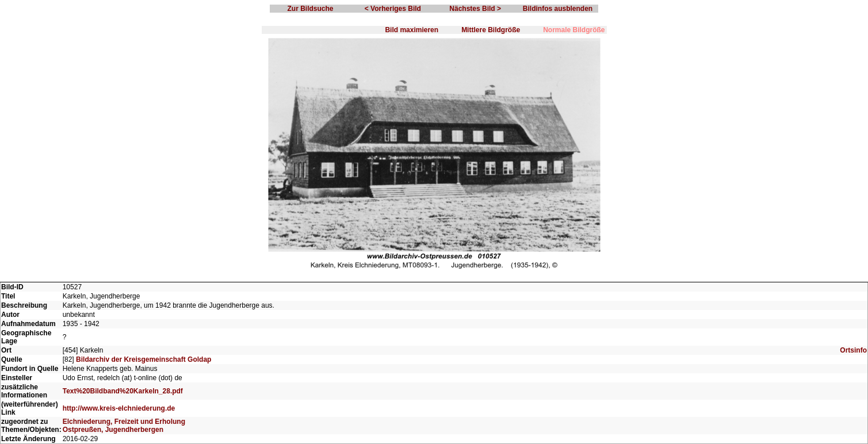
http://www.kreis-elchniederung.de (119, 408)
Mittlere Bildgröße (491, 30)
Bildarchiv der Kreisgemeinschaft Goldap (144, 359)
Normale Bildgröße (574, 30)
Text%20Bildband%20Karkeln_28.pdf (123, 391)
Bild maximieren (412, 30)
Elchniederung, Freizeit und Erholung (124, 422)
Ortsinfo (853, 350)
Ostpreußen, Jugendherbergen (113, 430)
